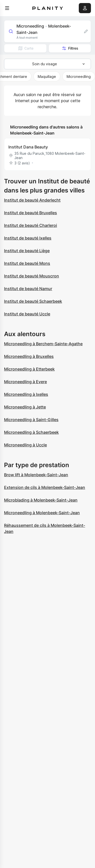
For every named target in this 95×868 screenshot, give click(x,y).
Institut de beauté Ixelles (28, 238)
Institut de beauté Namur (28, 289)
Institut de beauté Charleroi (31, 225)
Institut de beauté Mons (27, 263)
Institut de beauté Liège (27, 251)
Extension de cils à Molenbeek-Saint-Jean (45, 487)
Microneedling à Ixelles (26, 394)
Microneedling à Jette (25, 407)
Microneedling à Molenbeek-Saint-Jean (42, 513)
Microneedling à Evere (25, 382)
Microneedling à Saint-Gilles (31, 420)
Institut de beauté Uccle (27, 314)
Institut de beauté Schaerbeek (33, 301)
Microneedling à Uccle (25, 445)
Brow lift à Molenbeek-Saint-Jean (36, 475)
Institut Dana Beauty (28, 147)
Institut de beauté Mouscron (32, 276)
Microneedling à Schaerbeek (31, 432)
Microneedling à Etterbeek (29, 369)
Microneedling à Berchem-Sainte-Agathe (43, 344)
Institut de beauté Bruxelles (31, 213)
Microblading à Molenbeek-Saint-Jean (41, 500)
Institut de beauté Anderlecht (32, 200)
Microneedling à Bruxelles (29, 356)
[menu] (7, 8)
